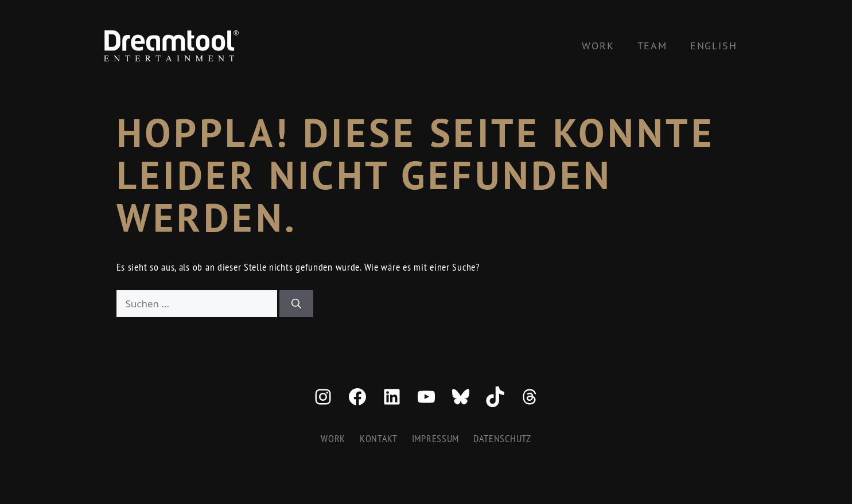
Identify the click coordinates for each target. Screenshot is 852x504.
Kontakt (379, 438)
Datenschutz (502, 438)
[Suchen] (296, 304)
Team (652, 46)
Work (598, 46)
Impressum (435, 438)
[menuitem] (714, 46)
